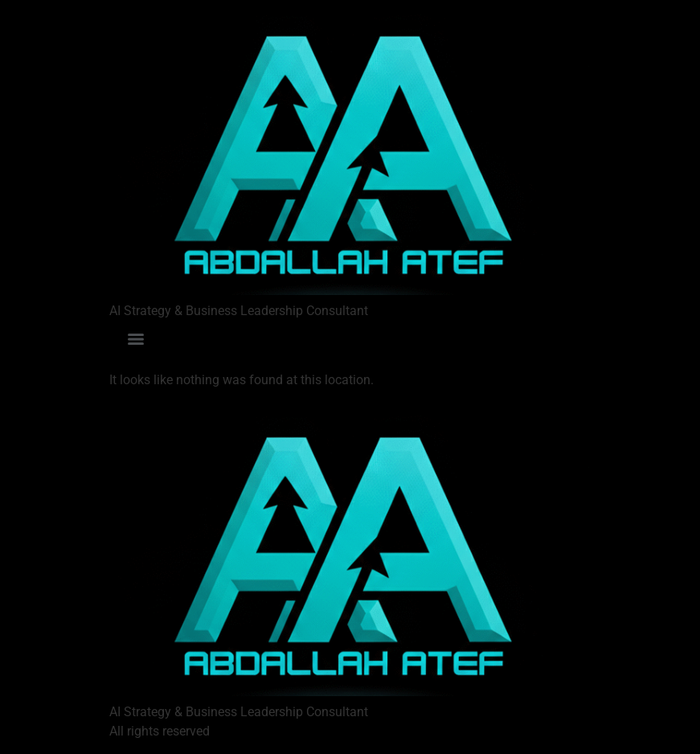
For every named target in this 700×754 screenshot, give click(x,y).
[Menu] (136, 339)
